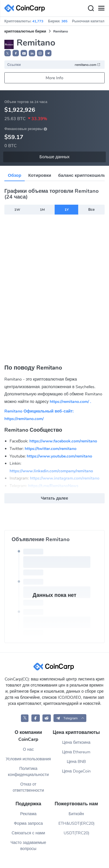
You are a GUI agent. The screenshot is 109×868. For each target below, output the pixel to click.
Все (92, 210)
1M (42, 210)
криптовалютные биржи (25, 31)
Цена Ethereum (76, 752)
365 (64, 21)
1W (17, 210)
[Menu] (101, 8)
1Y (67, 210)
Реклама (28, 814)
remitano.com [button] (88, 65)
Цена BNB (76, 762)
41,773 (38, 21)
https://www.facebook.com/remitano (63, 441)
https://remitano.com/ (24, 419)
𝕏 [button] (8, 53)
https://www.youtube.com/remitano (59, 456)
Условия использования (28, 759)
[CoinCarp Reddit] (47, 718)
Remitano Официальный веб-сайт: (39, 411)
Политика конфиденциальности (28, 772)
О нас (28, 749)
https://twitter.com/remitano (51, 449)
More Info (54, 78)
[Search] (91, 8)
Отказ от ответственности (28, 787)
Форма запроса (28, 823)
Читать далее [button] (54, 498)
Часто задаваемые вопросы (28, 846)
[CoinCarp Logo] (26, 8)
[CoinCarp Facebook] (36, 718)
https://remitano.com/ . (70, 402)
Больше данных (55, 157)
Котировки (40, 175)
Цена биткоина (76, 742)
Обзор (15, 175)
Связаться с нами (28, 833)
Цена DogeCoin (76, 771)
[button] (16, 53)
